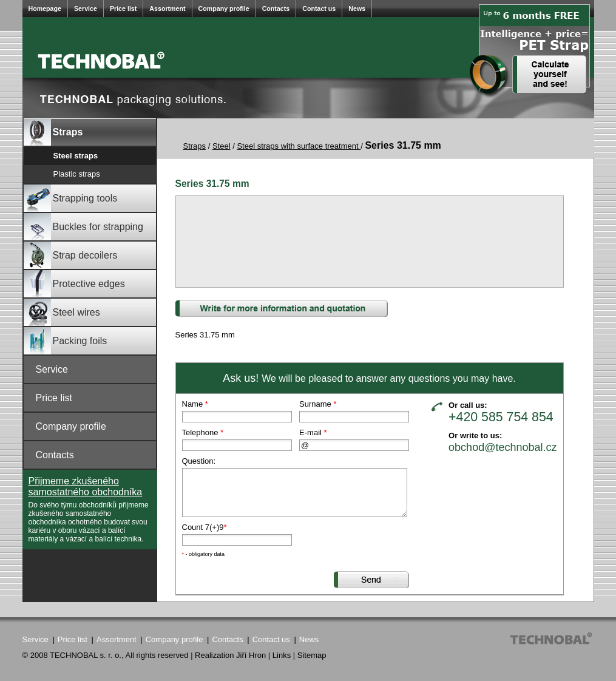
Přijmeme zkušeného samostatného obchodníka (86, 486)
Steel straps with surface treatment (299, 146)
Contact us (319, 8)
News (357, 8)
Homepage (45, 8)
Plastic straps (77, 174)
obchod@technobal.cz (503, 446)
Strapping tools (71, 198)
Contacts (276, 8)
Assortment (167, 8)
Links (282, 655)
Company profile (224, 8)
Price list (123, 8)
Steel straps (76, 156)
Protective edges (74, 284)
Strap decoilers (71, 255)
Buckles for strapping (83, 227)
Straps (53, 132)
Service (86, 8)
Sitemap (312, 655)
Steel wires (62, 312)
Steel (222, 146)
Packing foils (66, 341)
